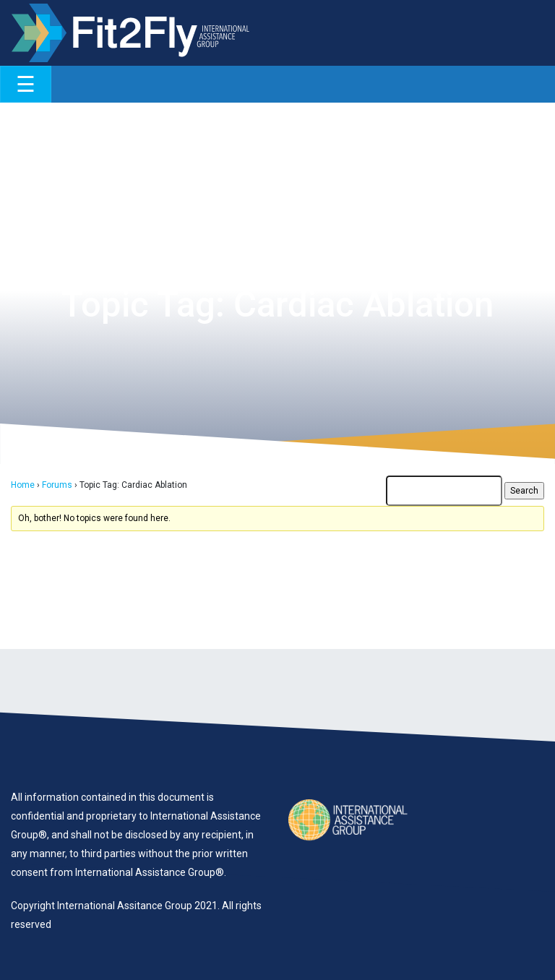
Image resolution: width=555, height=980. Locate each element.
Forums (57, 485)
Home (23, 485)
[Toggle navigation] (26, 84)
